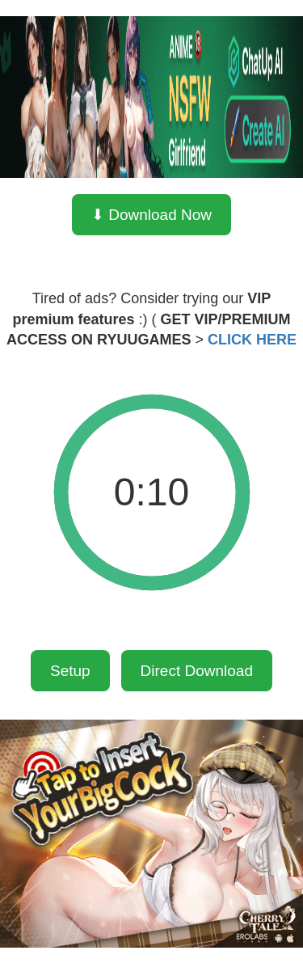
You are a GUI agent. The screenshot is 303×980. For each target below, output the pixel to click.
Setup (70, 671)
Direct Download (197, 671)
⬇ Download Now (151, 215)
